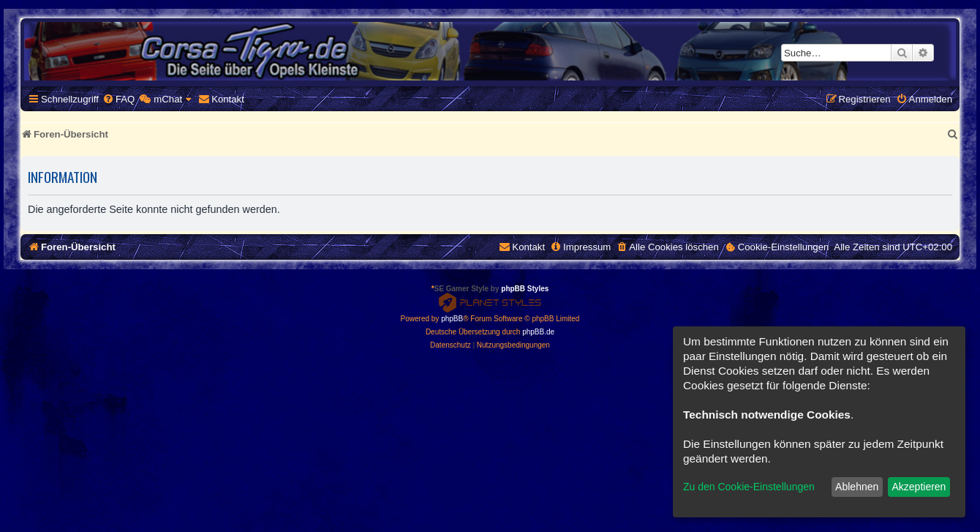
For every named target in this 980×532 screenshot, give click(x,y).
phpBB (452, 319)
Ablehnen (857, 487)
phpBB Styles (525, 289)
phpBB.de (538, 332)
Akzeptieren (919, 487)
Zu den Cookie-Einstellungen (749, 487)
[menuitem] (118, 99)
